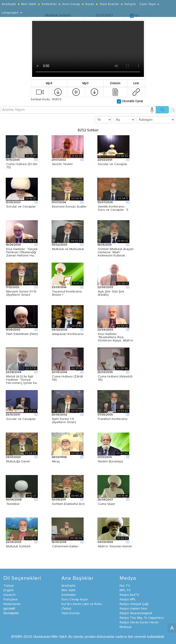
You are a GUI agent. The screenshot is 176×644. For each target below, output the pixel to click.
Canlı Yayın (149, 4)
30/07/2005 (105, 202)
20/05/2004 (59, 372)
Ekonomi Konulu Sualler (69, 207)
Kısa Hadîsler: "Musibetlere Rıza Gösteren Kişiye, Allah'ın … (115, 339)
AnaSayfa (9, 4)
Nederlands (12, 604)
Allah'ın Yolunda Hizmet (115, 546)
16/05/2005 (59, 542)
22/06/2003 (105, 287)
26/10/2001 (13, 415)
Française (11, 599)
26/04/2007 (105, 500)
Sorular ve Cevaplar (113, 164)
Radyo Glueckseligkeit (136, 613)
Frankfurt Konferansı (113, 419)
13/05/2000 (13, 202)
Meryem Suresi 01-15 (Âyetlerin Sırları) (21, 293)
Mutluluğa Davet (18, 461)
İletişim (130, 4)
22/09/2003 (105, 330)
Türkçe (9, 586)
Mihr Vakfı (29, 4)
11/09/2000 (13, 330)
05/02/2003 (59, 245)
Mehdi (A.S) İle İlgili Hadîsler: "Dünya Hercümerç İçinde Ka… (22, 380)
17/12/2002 (12, 287)
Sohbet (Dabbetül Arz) (68, 504)
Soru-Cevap (71, 4)
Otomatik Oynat (132, 101)
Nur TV (125, 586)
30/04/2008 (14, 500)
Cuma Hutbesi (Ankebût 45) (115, 378)
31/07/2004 (59, 202)
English (9, 590)
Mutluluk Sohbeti (18, 546)
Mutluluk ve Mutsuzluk (68, 249)
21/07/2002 (59, 160)
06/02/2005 (59, 330)
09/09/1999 (105, 542)
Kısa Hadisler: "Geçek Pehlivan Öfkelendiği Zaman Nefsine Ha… (22, 252)
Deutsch (10, 595)
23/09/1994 (59, 287)
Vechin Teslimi (62, 164)
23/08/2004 (14, 372)
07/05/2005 (105, 415)
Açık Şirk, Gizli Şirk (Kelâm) (111, 293)
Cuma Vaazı (106, 504)
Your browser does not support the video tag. (88, 49)
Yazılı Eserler (109, 4)
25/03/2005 (105, 372)
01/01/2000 (105, 457)
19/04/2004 (13, 245)
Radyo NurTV (129, 595)
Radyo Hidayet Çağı (134, 604)
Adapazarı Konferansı (68, 334)
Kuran (90, 4)
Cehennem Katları (65, 546)
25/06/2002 (59, 415)
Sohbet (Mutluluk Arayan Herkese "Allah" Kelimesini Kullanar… (116, 252)
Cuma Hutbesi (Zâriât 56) (67, 378)
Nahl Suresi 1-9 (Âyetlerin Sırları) (64, 421)
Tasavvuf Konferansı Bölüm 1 (67, 293)
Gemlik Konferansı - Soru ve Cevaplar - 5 (113, 208)
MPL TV (125, 590)
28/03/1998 (59, 457)
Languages (12, 13)
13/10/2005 (13, 160)
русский (9, 609)
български (11, 613)
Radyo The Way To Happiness (142, 618)
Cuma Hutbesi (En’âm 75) (22, 166)
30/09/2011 (59, 500)
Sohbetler (49, 4)
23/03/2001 (105, 160)
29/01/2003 (13, 457)
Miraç (56, 461)
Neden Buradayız (111, 461)
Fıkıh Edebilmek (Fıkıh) (22, 334)
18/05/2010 (104, 245)
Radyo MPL (128, 599)
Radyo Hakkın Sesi (133, 609)
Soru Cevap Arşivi (75, 599)
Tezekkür (13, 504)
